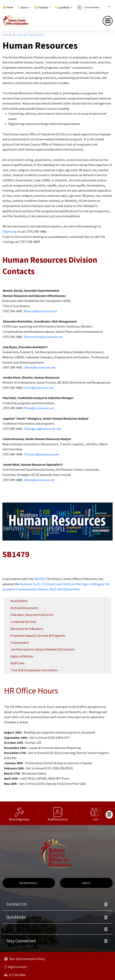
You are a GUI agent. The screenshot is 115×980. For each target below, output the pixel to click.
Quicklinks (16, 917)
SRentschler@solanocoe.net (43, 337)
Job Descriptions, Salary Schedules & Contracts (43, 649)
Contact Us (17, 904)
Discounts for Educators (27, 629)
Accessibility (19, 601)
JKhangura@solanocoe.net (42, 429)
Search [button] (25, 8)
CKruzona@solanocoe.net (42, 454)
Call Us (86, 883)
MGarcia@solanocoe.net (40, 311)
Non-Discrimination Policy (25, 959)
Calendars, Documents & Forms (32, 615)
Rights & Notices (22, 656)
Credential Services (23, 622)
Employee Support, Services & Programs (38, 635)
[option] (19, 813)
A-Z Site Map (15, 975)
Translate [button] (43, 8)
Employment (20, 642)
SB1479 (39, 579)
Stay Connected (21, 941)
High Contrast (17, 967)
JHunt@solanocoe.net (39, 388)
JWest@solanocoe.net (39, 480)
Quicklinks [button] (65, 8)
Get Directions (29, 883)
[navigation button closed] (108, 21)
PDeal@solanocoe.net (39, 408)
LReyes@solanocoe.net (40, 367)
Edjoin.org (9, 231)
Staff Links (18, 663)
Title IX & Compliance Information (34, 670)
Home (10, 7)
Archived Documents (24, 608)
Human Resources (30, 35)
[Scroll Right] (109, 815)
